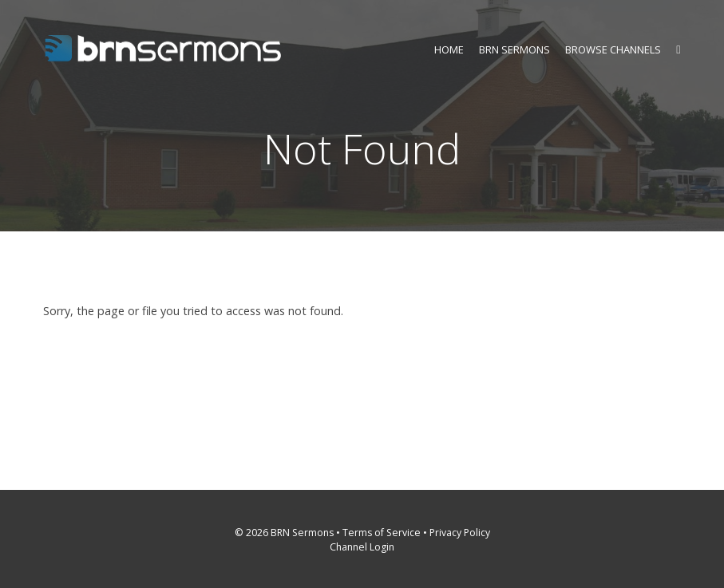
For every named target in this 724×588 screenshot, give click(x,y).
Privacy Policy (460, 533)
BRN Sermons (514, 50)
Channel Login (362, 547)
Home (449, 50)
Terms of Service (382, 533)
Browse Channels (613, 50)
